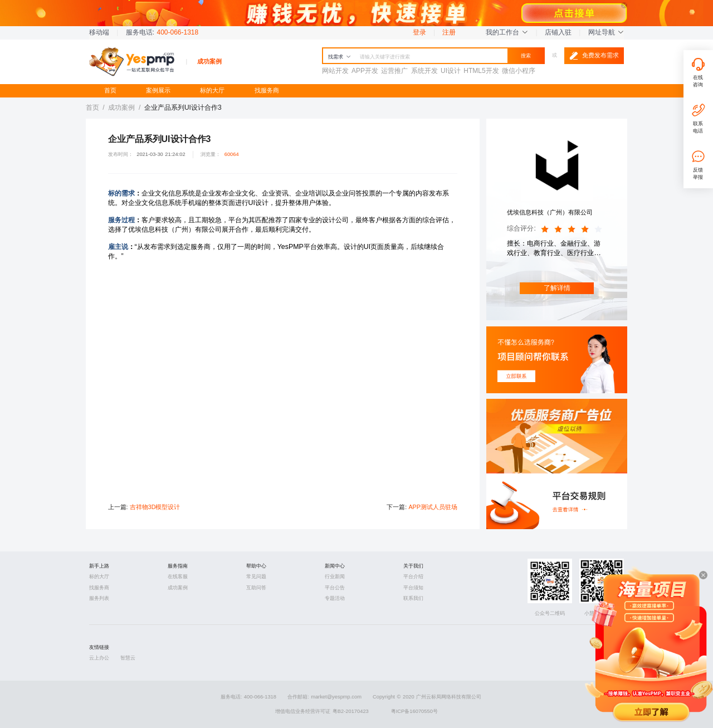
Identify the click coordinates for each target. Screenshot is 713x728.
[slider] (573, 229)
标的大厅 (212, 90)
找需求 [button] (340, 57)
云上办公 (99, 658)
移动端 (99, 32)
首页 (110, 90)
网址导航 (606, 32)
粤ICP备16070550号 (414, 711)
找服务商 (267, 90)
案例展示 (158, 90)
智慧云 (128, 658)
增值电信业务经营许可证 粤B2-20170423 (322, 711)
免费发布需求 (594, 56)
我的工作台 (507, 32)
